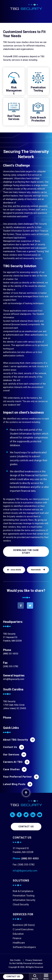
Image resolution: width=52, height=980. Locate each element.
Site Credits (15, 960)
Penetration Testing (24, 896)
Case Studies (11, 769)
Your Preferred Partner (17, 777)
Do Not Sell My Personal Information (26, 963)
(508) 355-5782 (11, 666)
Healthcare (19, 943)
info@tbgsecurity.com (14, 679)
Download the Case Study (26, 552)
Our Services (11, 755)
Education (18, 934)
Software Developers (24, 947)
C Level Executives (23, 929)
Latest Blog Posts (14, 784)
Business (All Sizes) (24, 925)
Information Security (24, 900)
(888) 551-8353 (11, 654)
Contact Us (13, 977)
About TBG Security (16, 740)
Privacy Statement (34, 960)
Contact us (26, 827)
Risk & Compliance (23, 891)
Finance (17, 938)
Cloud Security (21, 904)
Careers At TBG (13, 762)
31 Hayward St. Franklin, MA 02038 (23, 850)
